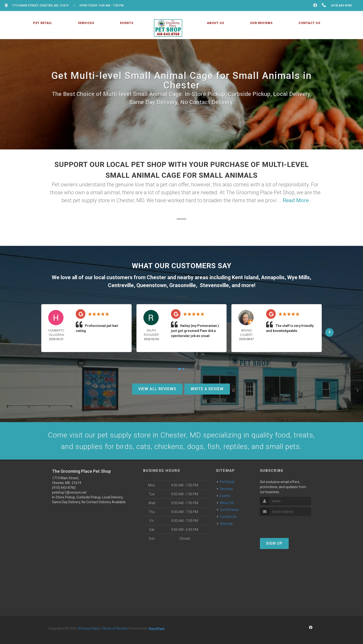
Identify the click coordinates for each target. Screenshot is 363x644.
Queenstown (152, 285)
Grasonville (183, 285)
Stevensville (214, 285)
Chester (156, 277)
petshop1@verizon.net (69, 492)
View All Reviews (157, 389)
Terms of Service (115, 628)
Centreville (121, 285)
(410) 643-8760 (64, 488)
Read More (296, 200)
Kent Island (245, 277)
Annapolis (273, 277)
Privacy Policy (89, 628)
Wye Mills (299, 277)
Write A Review (207, 389)
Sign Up (274, 543)
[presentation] (285, 525)
